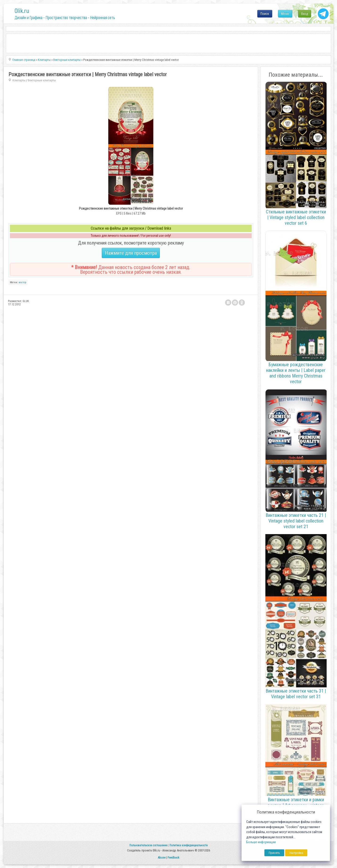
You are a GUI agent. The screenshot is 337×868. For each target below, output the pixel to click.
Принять (274, 853)
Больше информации (261, 842)
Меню (285, 14)
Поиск (265, 14)
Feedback (173, 858)
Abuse (162, 858)
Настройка (296, 853)
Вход (305, 14)
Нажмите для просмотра (131, 253)
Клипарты (19, 80)
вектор (22, 282)
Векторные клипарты (42, 80)
